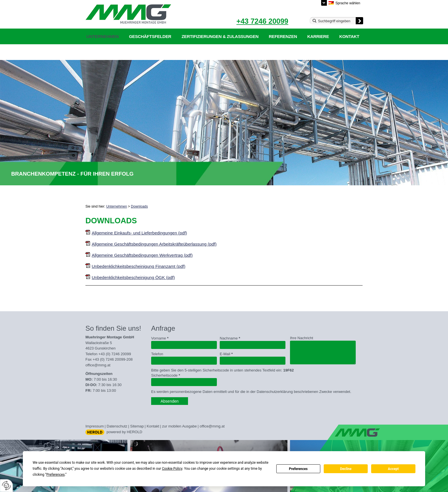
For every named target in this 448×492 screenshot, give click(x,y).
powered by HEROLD (124, 432)
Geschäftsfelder (150, 36)
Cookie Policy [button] (172, 469)
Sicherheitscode (166, 375)
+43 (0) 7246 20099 (115, 354)
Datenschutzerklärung (115, 52)
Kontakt (349, 36)
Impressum (95, 426)
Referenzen (283, 36)
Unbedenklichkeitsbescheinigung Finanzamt (139, 266)
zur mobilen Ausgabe (179, 426)
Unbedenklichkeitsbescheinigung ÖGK (133, 277)
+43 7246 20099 (262, 21)
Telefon (157, 354)
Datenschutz (117, 426)
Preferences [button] (55, 475)
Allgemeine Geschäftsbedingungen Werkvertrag (142, 255)
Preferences (298, 469)
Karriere (318, 36)
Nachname (230, 338)
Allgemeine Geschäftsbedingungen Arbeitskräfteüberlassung (154, 244)
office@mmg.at (98, 365)
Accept (393, 469)
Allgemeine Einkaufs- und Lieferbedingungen (139, 233)
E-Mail (226, 354)
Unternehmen (102, 36)
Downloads (139, 206)
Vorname (160, 338)
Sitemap (137, 426)
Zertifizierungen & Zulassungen (220, 36)
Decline (346, 469)
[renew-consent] (6, 486)
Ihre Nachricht (302, 338)
